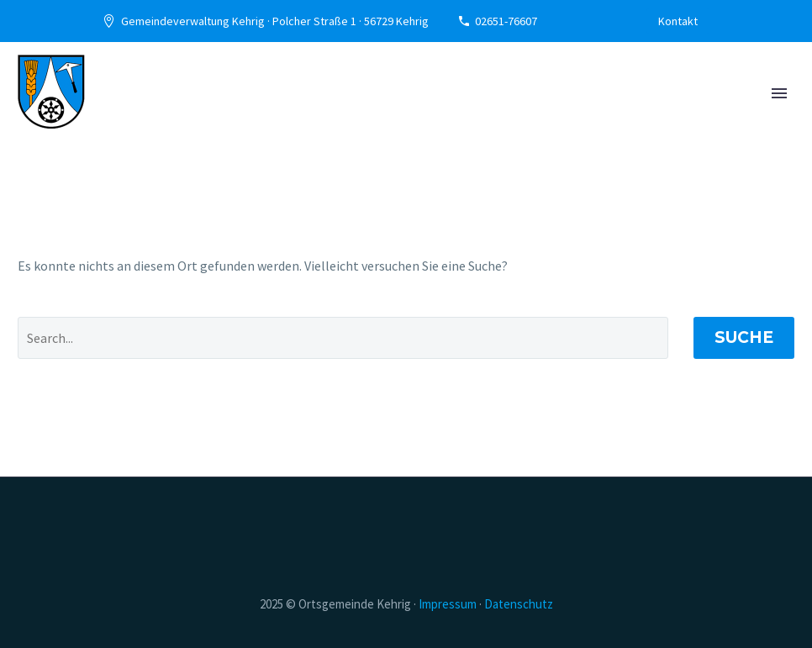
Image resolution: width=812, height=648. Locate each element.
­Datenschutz (519, 604)
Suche (744, 337)
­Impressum (448, 604)
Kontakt (678, 21)
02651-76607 (506, 21)
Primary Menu (779, 93)
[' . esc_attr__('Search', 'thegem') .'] (343, 338)
